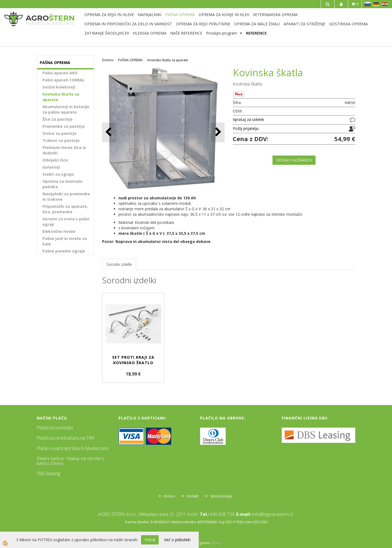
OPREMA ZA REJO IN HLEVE (109, 15)
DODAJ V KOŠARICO (294, 160)
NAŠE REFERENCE (186, 33)
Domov (108, 60)
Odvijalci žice (55, 160)
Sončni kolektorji (59, 87)
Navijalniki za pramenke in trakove (66, 197)
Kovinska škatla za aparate (61, 97)
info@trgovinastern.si (272, 514)
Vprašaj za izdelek (248, 119)
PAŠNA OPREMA (180, 15)
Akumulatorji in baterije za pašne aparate (66, 109)
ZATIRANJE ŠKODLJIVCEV (107, 33)
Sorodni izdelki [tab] (119, 264)
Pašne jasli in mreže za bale (65, 241)
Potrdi (150, 540)
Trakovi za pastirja (61, 140)
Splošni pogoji (221, 496)
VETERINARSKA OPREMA (275, 15)
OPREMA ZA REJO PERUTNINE (203, 24)
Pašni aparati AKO (60, 73)
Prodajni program (222, 33)
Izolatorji (51, 167)
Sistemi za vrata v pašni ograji (66, 222)
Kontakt (193, 496)
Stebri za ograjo (58, 174)
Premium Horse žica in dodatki (64, 150)
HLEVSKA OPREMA (150, 33)
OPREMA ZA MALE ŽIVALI (257, 24)
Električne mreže (59, 231)
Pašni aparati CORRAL (64, 80)
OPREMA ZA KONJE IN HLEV (224, 15)
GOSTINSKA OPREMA (348, 24)
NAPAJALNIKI (150, 15)
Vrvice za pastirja (59, 133)
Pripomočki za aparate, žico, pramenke (65, 209)
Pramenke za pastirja (64, 126)
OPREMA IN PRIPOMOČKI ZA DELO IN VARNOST (128, 24)
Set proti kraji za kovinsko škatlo (133, 360)
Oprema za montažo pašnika (62, 184)
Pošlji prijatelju (246, 128)
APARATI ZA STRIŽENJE (304, 24)
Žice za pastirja (57, 119)
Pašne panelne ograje (64, 251)
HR (385, 4)
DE (376, 4)
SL (367, 4)
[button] (218, 132)
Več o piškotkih (177, 540)
